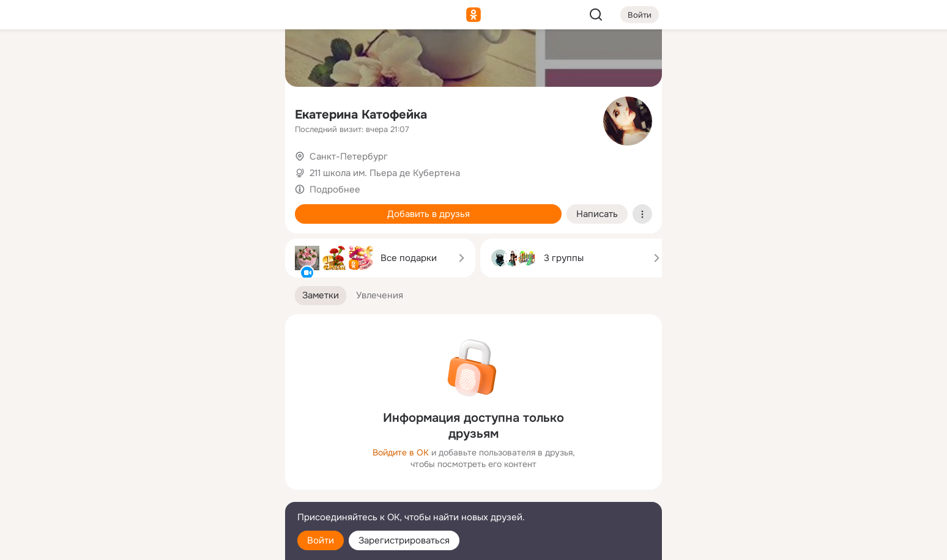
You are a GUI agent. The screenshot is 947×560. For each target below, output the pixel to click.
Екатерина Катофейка (361, 115)
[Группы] (248, 59)
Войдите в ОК (401, 452)
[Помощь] (141, 220)
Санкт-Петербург (349, 157)
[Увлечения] (195, 59)
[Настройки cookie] (195, 544)
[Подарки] (141, 166)
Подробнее (335, 190)
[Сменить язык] (195, 492)
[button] (321, 296)
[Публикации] (141, 112)
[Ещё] (195, 466)
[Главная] (141, 59)
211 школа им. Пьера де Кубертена (385, 173)
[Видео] (248, 112)
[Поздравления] (195, 166)
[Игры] (248, 166)
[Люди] (195, 112)
